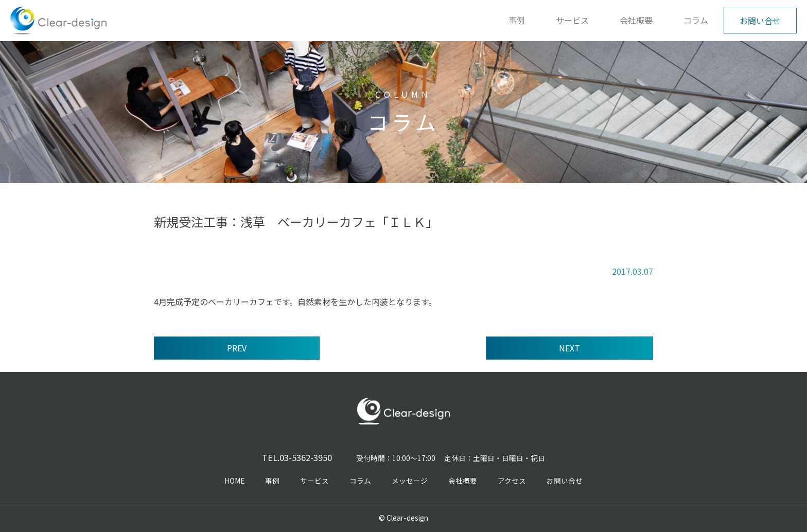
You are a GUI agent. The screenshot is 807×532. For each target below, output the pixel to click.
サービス (572, 20)
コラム (696, 20)
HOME (234, 481)
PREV (237, 348)
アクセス (512, 481)
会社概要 (636, 20)
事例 (517, 20)
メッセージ (410, 481)
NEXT (569, 348)
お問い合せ (760, 21)
